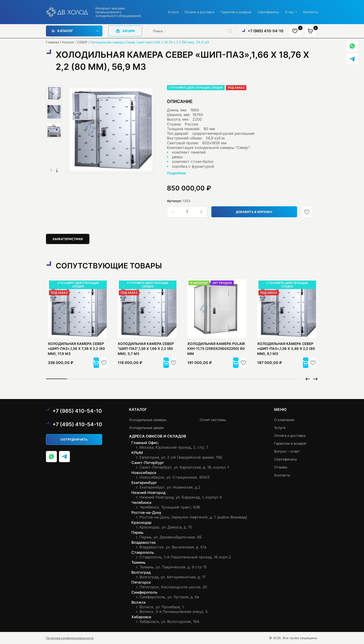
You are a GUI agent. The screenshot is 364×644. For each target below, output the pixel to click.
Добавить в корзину (257, 212)
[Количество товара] (187, 212)
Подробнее (176, 173)
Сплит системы (215, 420)
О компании (285, 420)
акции (125, 31)
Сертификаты (268, 12)
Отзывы (281, 467)
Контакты (311, 12)
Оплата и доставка (200, 12)
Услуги (173, 12)
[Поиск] (232, 31)
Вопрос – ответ (288, 451)
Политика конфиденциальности (71, 638)
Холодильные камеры (150, 420)
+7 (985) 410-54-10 (265, 31)
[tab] (69, 239)
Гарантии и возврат (236, 12)
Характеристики (69, 239)
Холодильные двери (149, 428)
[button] (57, 171)
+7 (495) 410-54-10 (78, 424)
